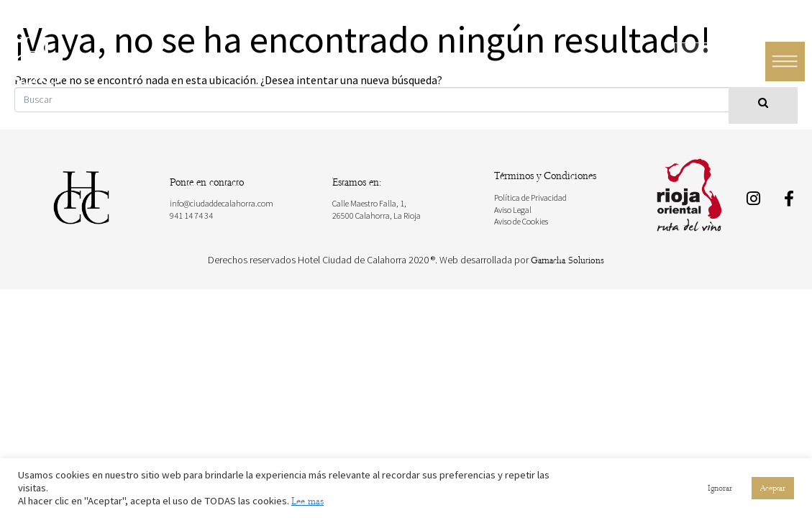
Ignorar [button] (720, 488)
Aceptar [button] (773, 488)
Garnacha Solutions (567, 260)
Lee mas (307, 501)
